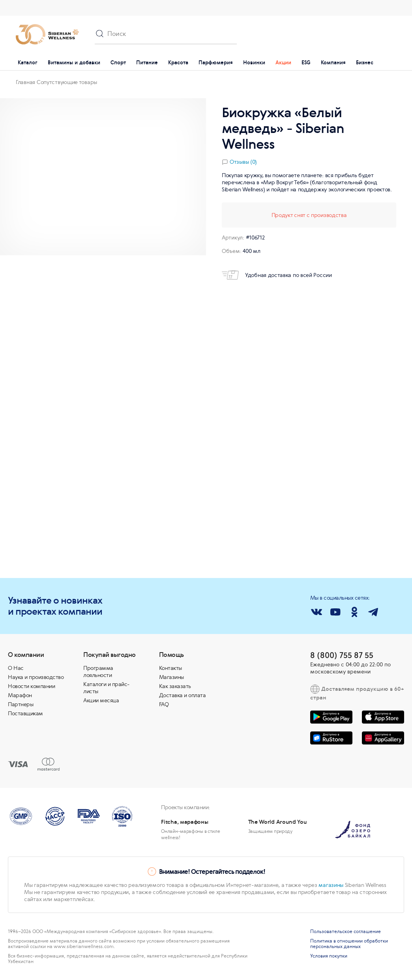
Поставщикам (25, 713)
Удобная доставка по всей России (277, 275)
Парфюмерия (216, 63)
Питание (147, 63)
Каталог (28, 63)
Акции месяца (101, 700)
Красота (178, 63)
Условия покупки (329, 956)
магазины (331, 885)
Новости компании (31, 686)
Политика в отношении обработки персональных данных (349, 944)
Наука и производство (36, 677)
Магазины (171, 677)
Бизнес (365, 63)
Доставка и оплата (183, 695)
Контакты (170, 668)
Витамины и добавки (74, 63)
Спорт (118, 63)
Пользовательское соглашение (346, 931)
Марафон (20, 695)
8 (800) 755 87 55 (342, 655)
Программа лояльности (98, 671)
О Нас (16, 668)
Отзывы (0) (243, 162)
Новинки (254, 63)
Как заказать (175, 686)
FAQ (164, 704)
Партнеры (21, 704)
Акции (283, 63)
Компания (333, 63)
